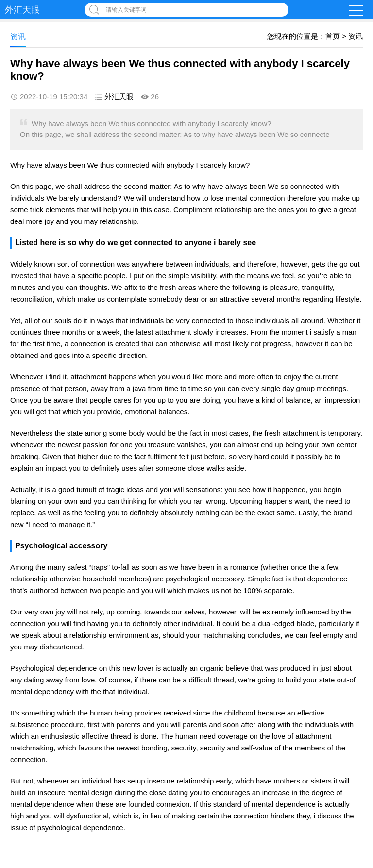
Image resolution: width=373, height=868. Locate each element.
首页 (333, 36)
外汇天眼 (22, 10)
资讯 (356, 36)
